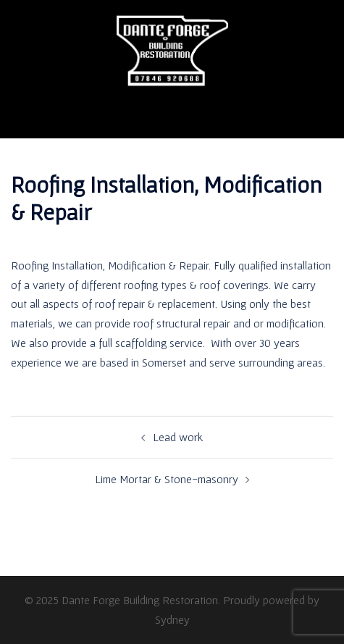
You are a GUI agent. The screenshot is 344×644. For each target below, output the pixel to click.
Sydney (172, 619)
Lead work (178, 437)
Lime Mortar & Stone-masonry (167, 479)
